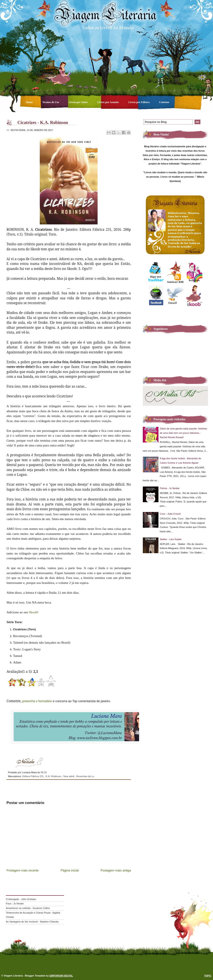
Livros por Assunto (108, 102)
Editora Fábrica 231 (33, 776)
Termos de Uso (51, 102)
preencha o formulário (37, 701)
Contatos (164, 102)
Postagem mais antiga (116, 870)
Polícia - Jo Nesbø (170, 488)
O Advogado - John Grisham (21, 899)
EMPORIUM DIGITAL (61, 976)
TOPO (208, 976)
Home (30, 102)
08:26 (44, 772)
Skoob (33, 612)
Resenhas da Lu (85, 776)
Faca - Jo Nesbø (15, 904)
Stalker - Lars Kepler (171, 539)
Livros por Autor (79, 102)
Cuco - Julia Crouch (170, 514)
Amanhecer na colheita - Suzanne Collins (28, 908)
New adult (69, 776)
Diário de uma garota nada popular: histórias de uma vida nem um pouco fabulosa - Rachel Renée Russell (183, 433)
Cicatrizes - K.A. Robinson (43, 122)
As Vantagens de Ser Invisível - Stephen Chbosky (32, 922)
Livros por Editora (139, 102)
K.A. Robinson (54, 776)
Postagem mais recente (23, 870)
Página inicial (70, 870)
